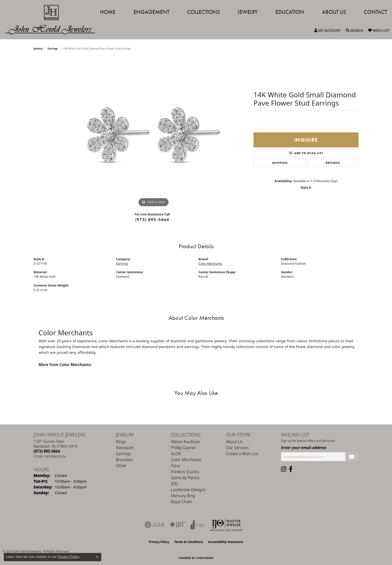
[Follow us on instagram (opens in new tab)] (284, 469)
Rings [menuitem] (121, 442)
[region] (153, 133)
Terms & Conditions (189, 542)
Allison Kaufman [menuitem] (185, 442)
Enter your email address (304, 447)
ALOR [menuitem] (176, 454)
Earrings (53, 49)
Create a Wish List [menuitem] (242, 454)
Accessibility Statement (226, 542)
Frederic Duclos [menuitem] (185, 472)
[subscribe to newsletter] (352, 457)
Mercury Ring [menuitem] (183, 496)
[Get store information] (50, 457)
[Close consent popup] (97, 557)
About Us (334, 12)
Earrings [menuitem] (123, 454)
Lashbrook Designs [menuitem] (188, 490)
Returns (333, 163)
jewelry (38, 49)
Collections (203, 12)
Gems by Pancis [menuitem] (185, 478)
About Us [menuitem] (234, 442)
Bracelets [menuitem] (124, 460)
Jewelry (248, 12)
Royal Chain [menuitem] (181, 502)
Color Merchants (210, 264)
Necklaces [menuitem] (125, 448)
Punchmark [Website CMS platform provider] (205, 558)
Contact (375, 12)
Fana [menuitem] (175, 466)
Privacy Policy (159, 542)
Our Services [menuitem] (237, 448)
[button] (327, 31)
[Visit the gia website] (154, 525)
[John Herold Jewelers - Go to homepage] (52, 20)
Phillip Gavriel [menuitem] (183, 448)
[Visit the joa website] (198, 525)
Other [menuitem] (121, 466)
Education (290, 12)
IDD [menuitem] (174, 484)
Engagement (151, 12)
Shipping (280, 163)
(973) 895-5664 (152, 220)
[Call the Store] (47, 451)
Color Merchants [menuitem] (186, 460)
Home (108, 12)
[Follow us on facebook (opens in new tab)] (291, 469)
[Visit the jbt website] (177, 525)
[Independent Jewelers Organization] (226, 525)
